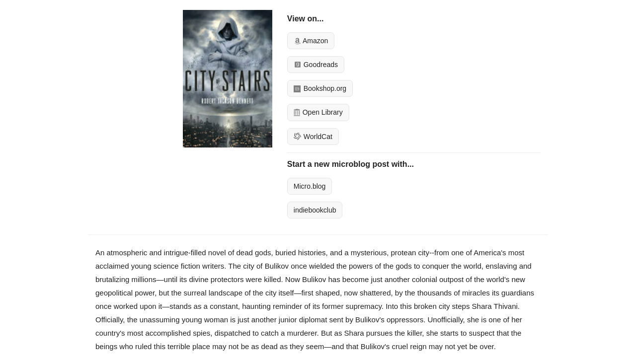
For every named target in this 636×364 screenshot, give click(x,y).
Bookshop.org (320, 88)
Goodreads (316, 65)
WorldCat (313, 137)
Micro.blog (310, 186)
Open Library (318, 112)
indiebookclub (315, 210)
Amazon (311, 41)
